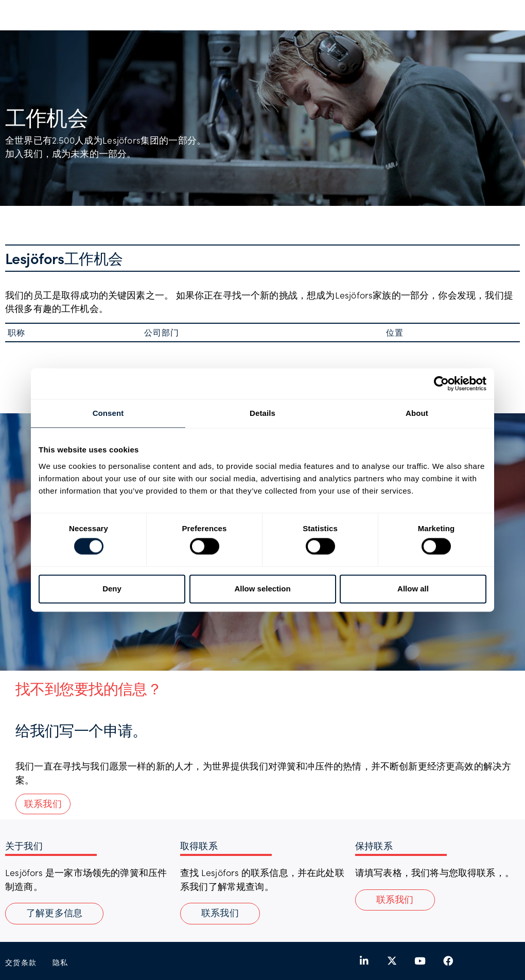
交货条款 (21, 962)
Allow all (413, 589)
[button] (395, 900)
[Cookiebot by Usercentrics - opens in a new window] (441, 383)
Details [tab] (262, 413)
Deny (112, 589)
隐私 (60, 962)
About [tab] (417, 413)
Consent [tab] (108, 413)
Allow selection (262, 589)
